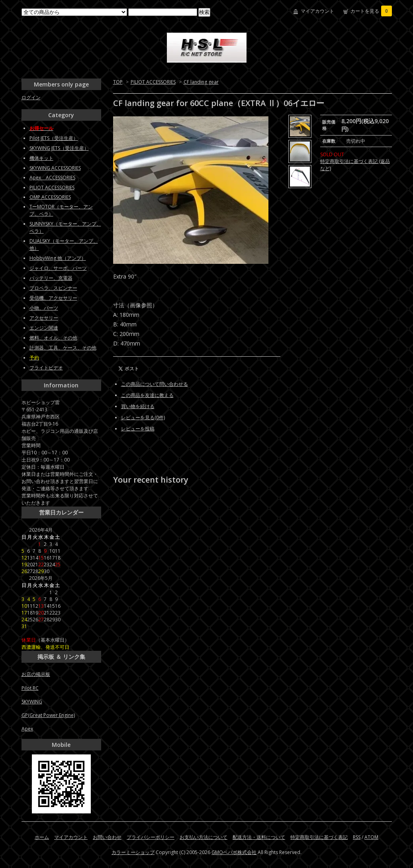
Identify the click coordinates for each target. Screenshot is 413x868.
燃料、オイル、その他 (53, 338)
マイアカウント (317, 11)
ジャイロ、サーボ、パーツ (58, 268)
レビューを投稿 (138, 429)
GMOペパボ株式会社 (234, 852)
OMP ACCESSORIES (50, 197)
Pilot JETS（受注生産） (54, 138)
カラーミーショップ (133, 852)
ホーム (42, 837)
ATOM (371, 837)
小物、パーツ (44, 308)
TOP (118, 82)
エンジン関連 (44, 328)
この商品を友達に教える (147, 395)
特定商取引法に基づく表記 (319, 837)
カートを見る (371, 11)
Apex (27, 729)
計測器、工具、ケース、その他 (63, 348)
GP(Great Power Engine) (48, 715)
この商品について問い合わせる (155, 384)
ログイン (31, 97)
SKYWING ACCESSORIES (55, 168)
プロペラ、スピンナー (53, 288)
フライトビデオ (46, 368)
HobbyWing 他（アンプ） (58, 258)
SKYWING (32, 702)
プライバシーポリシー (151, 837)
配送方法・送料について (259, 837)
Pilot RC (30, 688)
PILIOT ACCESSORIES (153, 82)
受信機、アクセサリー (53, 298)
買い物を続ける (138, 406)
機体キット (41, 158)
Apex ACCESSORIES (52, 178)
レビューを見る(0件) (143, 417)
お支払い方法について (204, 837)
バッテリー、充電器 (51, 278)
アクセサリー (44, 318)
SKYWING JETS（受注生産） (59, 148)
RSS (357, 837)
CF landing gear (201, 82)
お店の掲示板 (36, 674)
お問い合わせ (107, 837)
